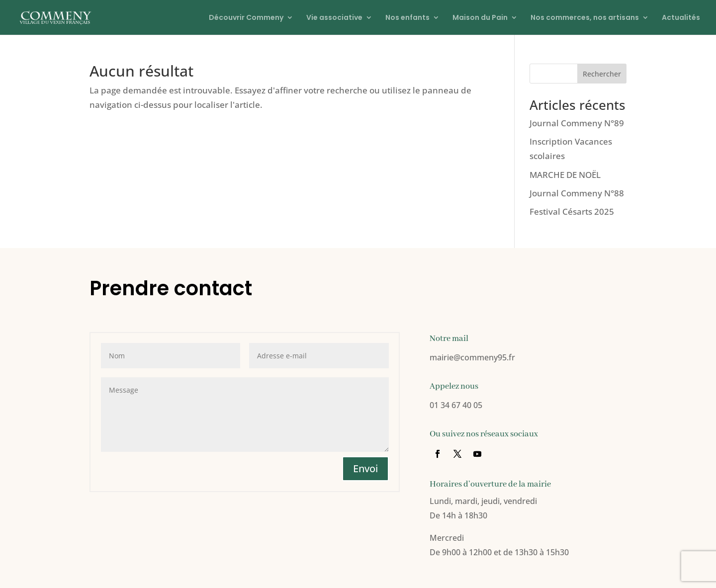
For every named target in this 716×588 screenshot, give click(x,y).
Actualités (681, 18)
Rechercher (602, 74)
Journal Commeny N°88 (577, 193)
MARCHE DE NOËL (565, 175)
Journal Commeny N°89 (577, 123)
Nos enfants (407, 18)
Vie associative (334, 18)
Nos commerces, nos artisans (585, 18)
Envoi (365, 468)
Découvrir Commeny (246, 18)
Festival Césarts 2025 (572, 211)
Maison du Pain (480, 18)
